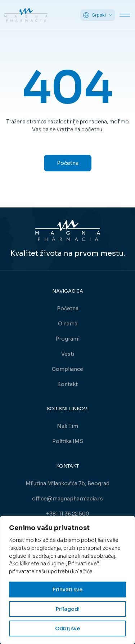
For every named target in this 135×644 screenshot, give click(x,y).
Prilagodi (68, 609)
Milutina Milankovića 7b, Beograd (67, 483)
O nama (68, 324)
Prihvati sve (67, 590)
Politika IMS (68, 441)
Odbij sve (67, 628)
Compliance (67, 369)
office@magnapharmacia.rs (67, 499)
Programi (67, 339)
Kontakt (67, 384)
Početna (68, 163)
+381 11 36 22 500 (68, 514)
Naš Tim (67, 426)
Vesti (68, 354)
